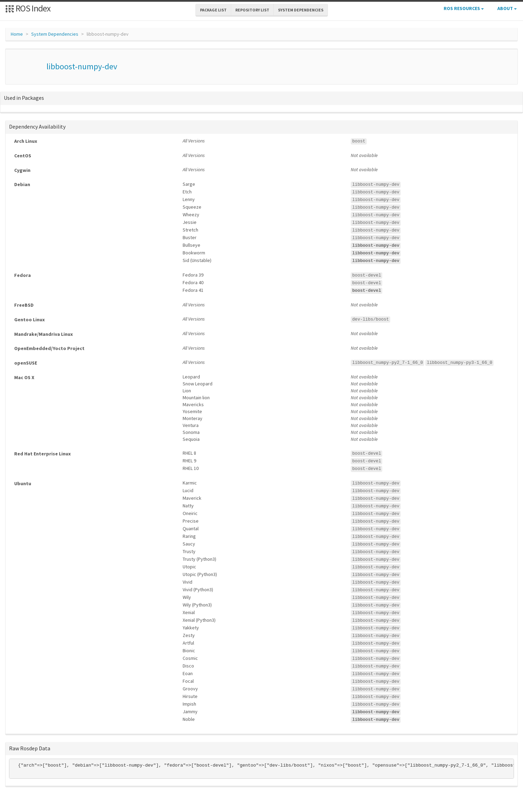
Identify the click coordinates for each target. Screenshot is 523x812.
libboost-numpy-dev (82, 66)
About (507, 8)
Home (17, 34)
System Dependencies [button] (301, 10)
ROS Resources (464, 8)
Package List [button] (213, 10)
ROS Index (28, 8)
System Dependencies (55, 34)
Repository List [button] (252, 10)
